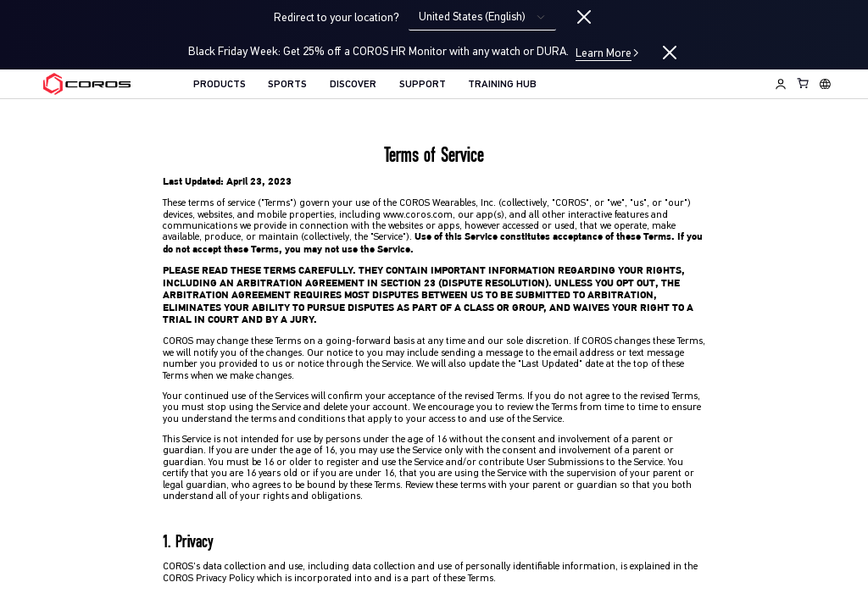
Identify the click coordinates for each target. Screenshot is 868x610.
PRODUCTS (220, 85)
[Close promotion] (670, 53)
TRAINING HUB (502, 85)
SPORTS (287, 85)
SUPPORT (423, 85)
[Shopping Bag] (804, 83)
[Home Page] (86, 84)
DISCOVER (353, 85)
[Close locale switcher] (584, 18)
